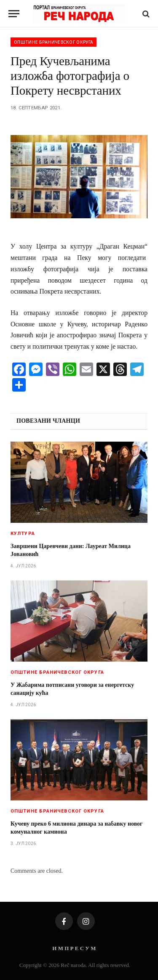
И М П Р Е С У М (74, 948)
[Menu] (14, 14)
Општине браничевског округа (54, 42)
